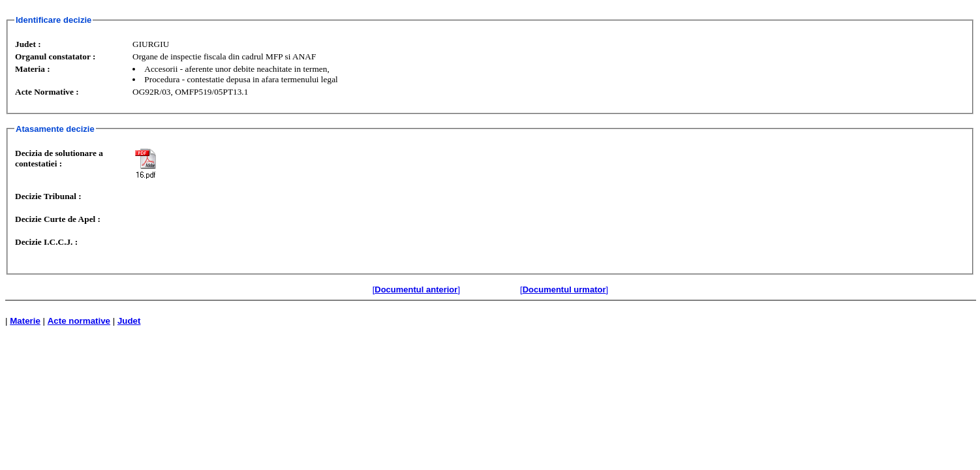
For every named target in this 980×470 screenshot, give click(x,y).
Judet (129, 321)
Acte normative (79, 321)
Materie (25, 321)
